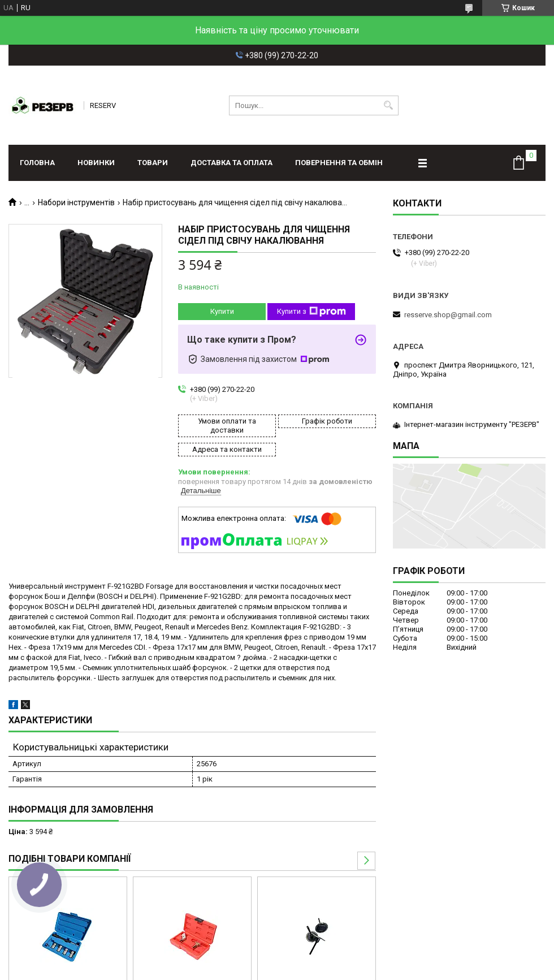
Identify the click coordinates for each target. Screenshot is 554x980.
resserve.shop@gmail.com (448, 315)
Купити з (311, 312)
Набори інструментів (76, 202)
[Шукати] (389, 105)
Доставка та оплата (231, 163)
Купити (222, 311)
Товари (153, 163)
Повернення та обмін (339, 163)
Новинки (96, 163)
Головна (37, 163)
